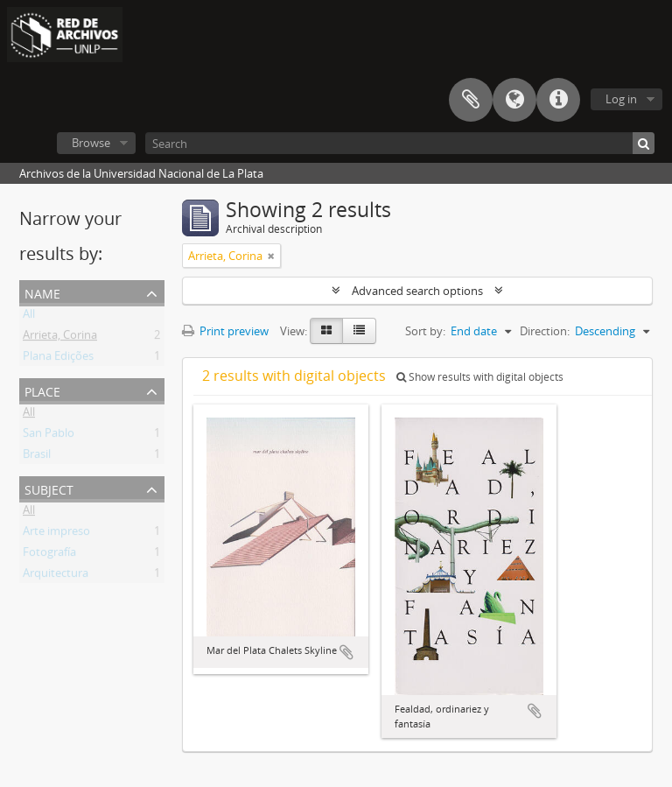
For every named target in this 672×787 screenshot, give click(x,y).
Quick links (558, 100)
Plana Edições (58, 359)
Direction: (545, 331)
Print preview (225, 331)
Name (42, 292)
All (29, 317)
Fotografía (49, 555)
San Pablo (49, 436)
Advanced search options (417, 291)
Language (514, 100)
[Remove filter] (271, 256)
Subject (49, 488)
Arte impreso (56, 534)
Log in (621, 99)
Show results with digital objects (480, 377)
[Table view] (359, 331)
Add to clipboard (346, 652)
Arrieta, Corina (60, 338)
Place (42, 390)
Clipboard (471, 100)
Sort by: (425, 331)
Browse (91, 143)
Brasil (37, 457)
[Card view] (326, 331)
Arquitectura (56, 576)
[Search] (400, 143)
